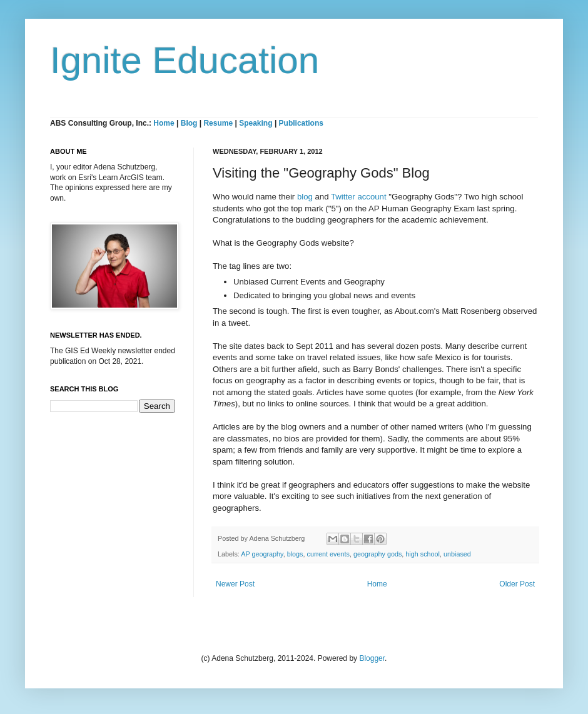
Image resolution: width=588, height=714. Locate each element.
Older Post (517, 584)
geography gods (378, 554)
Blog (189, 123)
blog (305, 197)
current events (328, 554)
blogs (295, 554)
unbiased (457, 554)
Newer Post (235, 584)
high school (423, 554)
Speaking (256, 123)
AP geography (262, 554)
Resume (219, 123)
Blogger (372, 658)
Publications (301, 123)
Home (164, 123)
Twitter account (359, 197)
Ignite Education (185, 60)
